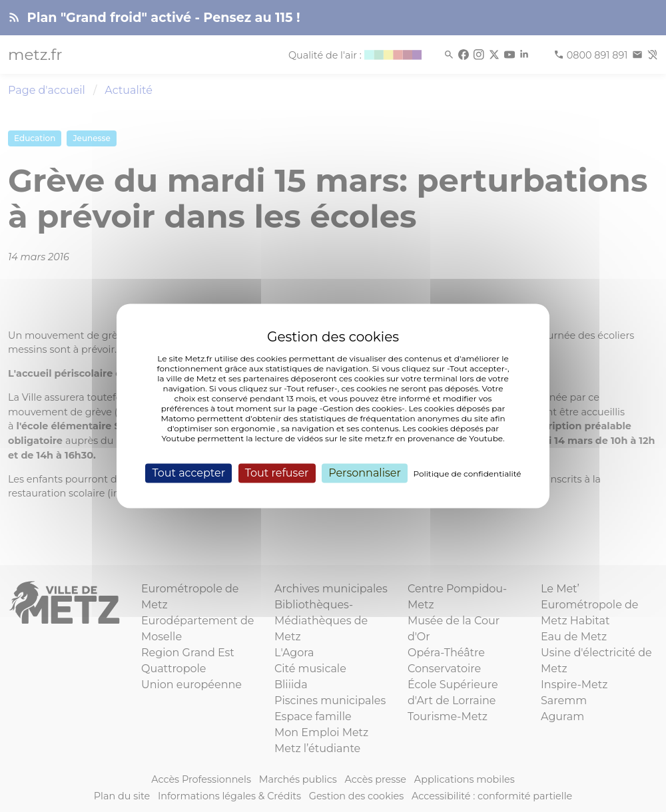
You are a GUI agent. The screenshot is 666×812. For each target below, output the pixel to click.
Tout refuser (277, 473)
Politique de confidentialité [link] (468, 474)
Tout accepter (188, 473)
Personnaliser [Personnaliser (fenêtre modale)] (365, 473)
